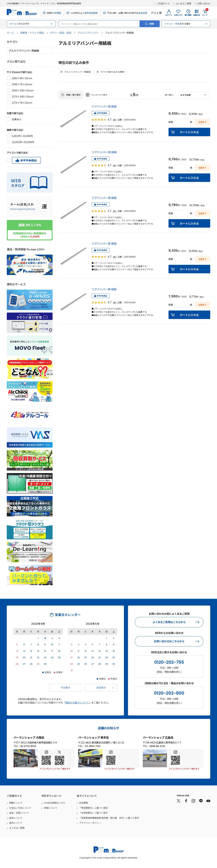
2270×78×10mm (22, 103)
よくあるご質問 (184, 3)
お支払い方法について (20, 808)
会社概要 (83, 803)
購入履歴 (188, 15)
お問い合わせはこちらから (169, 641)
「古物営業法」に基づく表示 (93, 813)
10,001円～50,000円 (23, 142)
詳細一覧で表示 (73, 95)
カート (205, 13)
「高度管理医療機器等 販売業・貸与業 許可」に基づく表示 (109, 818)
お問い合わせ (204, 3)
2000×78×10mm (22, 84)
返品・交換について (19, 813)
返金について (16, 818)
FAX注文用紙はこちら (55, 803)
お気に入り (178, 15)
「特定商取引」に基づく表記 (93, 808)
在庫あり (17, 119)
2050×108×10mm (23, 90)
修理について (51, 808)
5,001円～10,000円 (22, 136)
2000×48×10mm (22, 78)
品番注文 (197, 15)
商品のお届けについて (77, 703)
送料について (16, 823)
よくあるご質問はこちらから (169, 622)
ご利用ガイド (163, 3)
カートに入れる (189, 132)
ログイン (169, 15)
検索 (152, 24)
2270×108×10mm (23, 96)
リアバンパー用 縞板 (104, 106)
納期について (16, 803)
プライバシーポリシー (90, 823)
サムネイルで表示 (99, 95)
